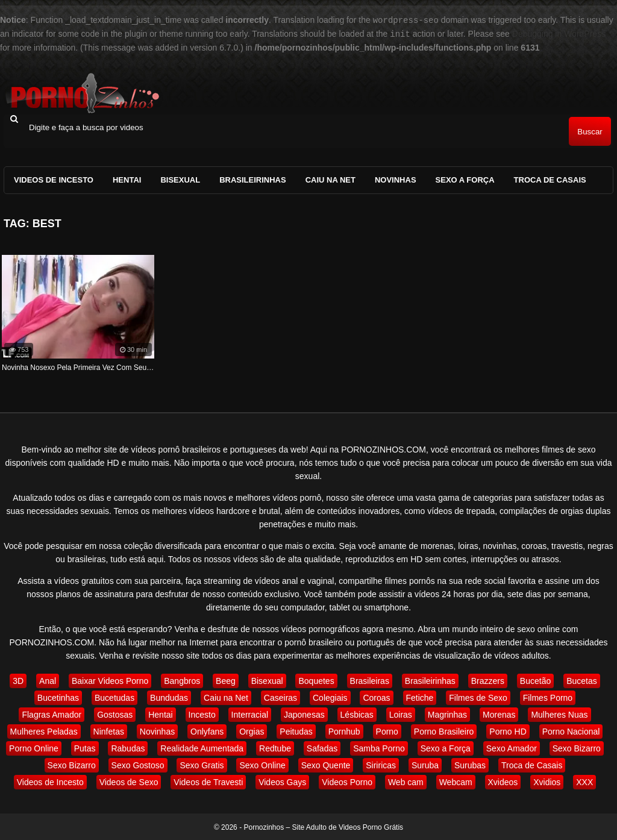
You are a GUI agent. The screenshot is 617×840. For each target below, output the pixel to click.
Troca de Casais (550, 179)
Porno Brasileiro (444, 730)
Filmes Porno (548, 697)
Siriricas (381, 764)
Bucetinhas (58, 697)
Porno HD (508, 730)
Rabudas (128, 747)
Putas (85, 747)
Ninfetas (109, 730)
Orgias (252, 730)
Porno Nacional (571, 730)
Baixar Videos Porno (110, 680)
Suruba (425, 764)
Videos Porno (347, 781)
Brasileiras (370, 680)
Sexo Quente (326, 764)
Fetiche (420, 697)
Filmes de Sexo (478, 697)
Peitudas (296, 730)
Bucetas (582, 680)
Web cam (406, 781)
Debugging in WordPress (559, 33)
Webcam (456, 781)
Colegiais (330, 697)
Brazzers (488, 680)
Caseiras (280, 697)
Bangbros (182, 680)
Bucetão (535, 680)
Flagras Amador (52, 713)
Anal (48, 680)
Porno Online (34, 747)
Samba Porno (379, 747)
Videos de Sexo (129, 781)
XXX (584, 781)
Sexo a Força (465, 179)
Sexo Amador (512, 747)
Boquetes (316, 680)
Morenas (499, 713)
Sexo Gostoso (138, 764)
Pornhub (344, 730)
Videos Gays (282, 781)
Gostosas (115, 713)
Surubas (470, 764)
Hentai (127, 179)
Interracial (250, 713)
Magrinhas (447, 713)
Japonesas (304, 713)
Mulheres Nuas (559, 713)
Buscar (590, 130)
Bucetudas (114, 697)
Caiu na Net (330, 179)
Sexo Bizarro (577, 747)
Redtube (275, 747)
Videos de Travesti (208, 781)
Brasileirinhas (253, 179)
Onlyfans (207, 730)
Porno (387, 730)
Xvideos (503, 781)
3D (18, 680)
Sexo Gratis (202, 764)
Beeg (226, 680)
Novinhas (396, 179)
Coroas (376, 697)
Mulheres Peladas (44, 730)
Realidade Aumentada (202, 747)
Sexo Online (262, 764)
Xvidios (547, 781)
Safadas (322, 747)
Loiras (401, 713)
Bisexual (180, 179)
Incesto (202, 713)
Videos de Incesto (54, 179)
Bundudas (169, 697)
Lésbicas (357, 713)
